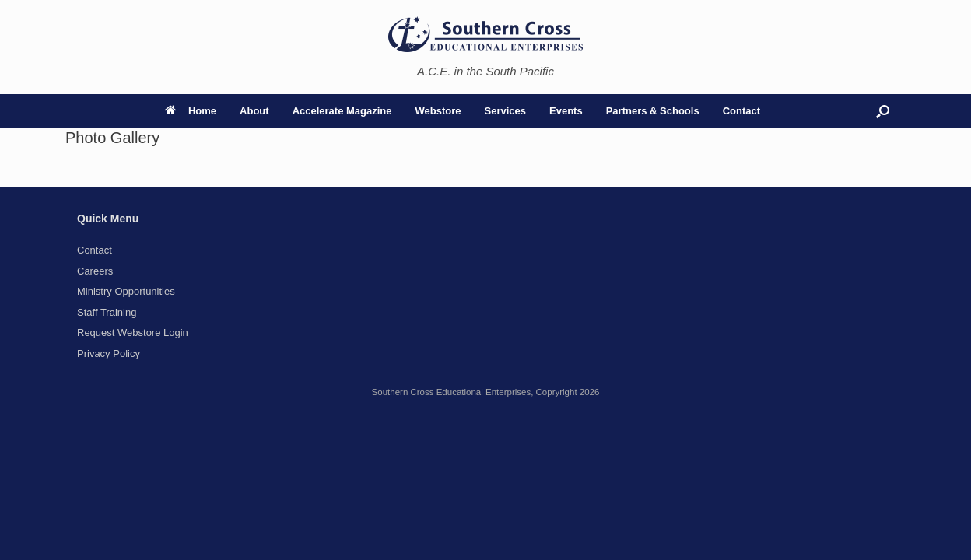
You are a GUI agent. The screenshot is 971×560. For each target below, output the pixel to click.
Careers (95, 271)
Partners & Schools (653, 111)
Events (566, 111)
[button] (883, 111)
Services (506, 111)
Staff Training (107, 312)
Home (191, 111)
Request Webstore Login (133, 332)
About (254, 111)
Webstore (438, 111)
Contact (741, 111)
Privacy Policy (109, 353)
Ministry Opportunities (126, 291)
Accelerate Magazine (342, 111)
